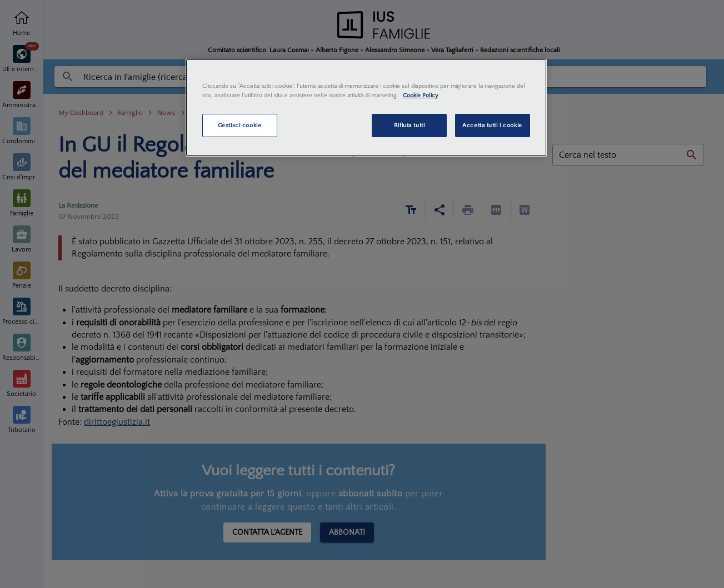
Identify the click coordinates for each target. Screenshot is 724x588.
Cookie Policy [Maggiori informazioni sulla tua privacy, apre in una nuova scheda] (421, 95)
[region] (366, 108)
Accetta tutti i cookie (492, 125)
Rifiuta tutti (409, 125)
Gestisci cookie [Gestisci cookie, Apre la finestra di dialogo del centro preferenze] (240, 125)
